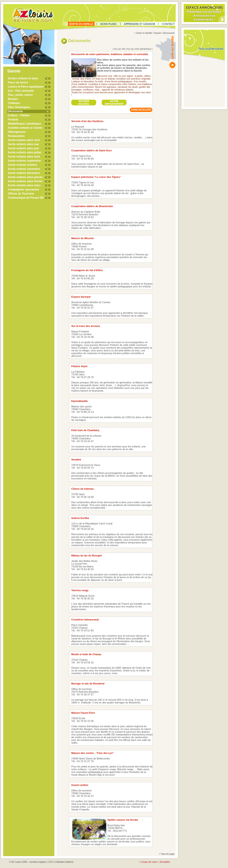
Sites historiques (19, 107)
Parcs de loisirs (18, 83)
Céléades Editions (64, 862)
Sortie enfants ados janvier (25, 177)
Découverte (15, 111)
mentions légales (38, 862)
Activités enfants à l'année (25, 128)
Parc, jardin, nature (20, 95)
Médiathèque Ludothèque (25, 124)
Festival (13, 120)
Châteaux (14, 103)
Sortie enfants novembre (24, 169)
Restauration (16, 136)
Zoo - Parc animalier (21, 91)
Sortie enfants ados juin (24, 148)
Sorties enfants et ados (23, 78)
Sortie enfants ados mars (24, 185)
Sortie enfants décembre (24, 173)
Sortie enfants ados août (24, 157)
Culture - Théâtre (19, 115)
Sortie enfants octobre (23, 165)
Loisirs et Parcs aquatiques (26, 87)
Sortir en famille (144, 33)
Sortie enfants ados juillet (25, 152)
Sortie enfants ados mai (23, 144)
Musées (13, 99)
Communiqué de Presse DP (26, 198)
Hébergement (17, 132)
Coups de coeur (149, 862)
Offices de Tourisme (21, 194)
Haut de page (168, 854)
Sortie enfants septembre (24, 161)
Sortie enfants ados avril (24, 140)
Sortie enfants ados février (25, 181)
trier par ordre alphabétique (139, 49)
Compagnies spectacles (24, 190)
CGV (51, 862)
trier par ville (119, 49)
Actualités (165, 862)
